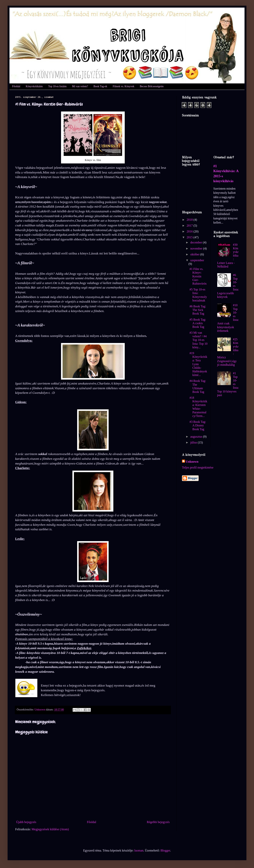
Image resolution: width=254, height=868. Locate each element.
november (197, 248)
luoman (139, 850)
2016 (190, 231)
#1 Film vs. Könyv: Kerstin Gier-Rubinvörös (198, 276)
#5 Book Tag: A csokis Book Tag (198, 323)
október (195, 254)
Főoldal (16, 86)
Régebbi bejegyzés (158, 822)
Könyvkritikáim (34, 86)
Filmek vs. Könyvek (123, 86)
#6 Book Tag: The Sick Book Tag (198, 310)
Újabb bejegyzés (26, 822)
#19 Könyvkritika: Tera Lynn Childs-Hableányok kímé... (198, 364)
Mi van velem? (80, 86)
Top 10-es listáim (57, 86)
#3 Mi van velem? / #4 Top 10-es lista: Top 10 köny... (198, 340)
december (197, 242)
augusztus (197, 437)
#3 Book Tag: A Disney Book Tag (198, 425)
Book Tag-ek (100, 86)
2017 (190, 226)
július (194, 442)
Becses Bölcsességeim (152, 86)
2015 (190, 237)
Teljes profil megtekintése (198, 467)
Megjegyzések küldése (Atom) (50, 829)
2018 (190, 220)
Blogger (165, 850)
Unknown (192, 462)
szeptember (197, 260)
